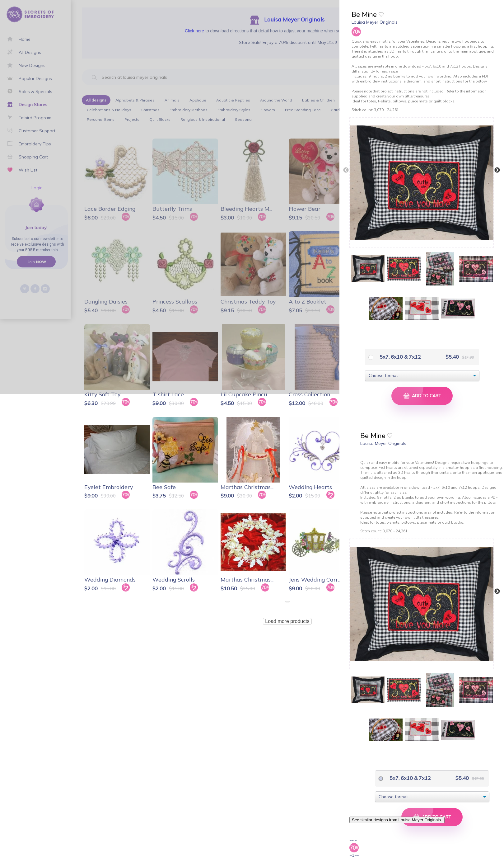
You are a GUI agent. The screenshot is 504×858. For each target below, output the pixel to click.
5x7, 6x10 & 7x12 (400, 357)
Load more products (287, 621)
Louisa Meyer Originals (375, 22)
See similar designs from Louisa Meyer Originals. (397, 820)
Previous (346, 170)
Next (497, 170)
